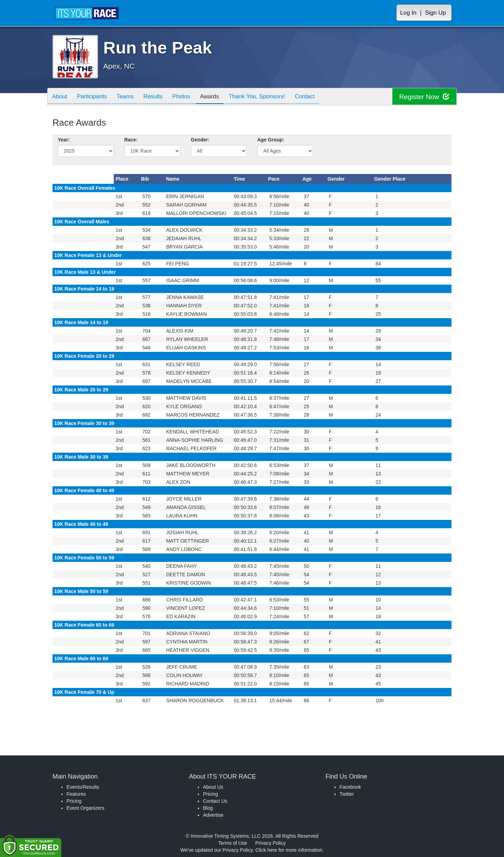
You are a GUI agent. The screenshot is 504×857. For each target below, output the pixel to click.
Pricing (74, 801)
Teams (130, 97)
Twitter (347, 794)
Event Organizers (85, 808)
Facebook (350, 787)
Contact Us (215, 801)
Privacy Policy (270, 843)
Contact (320, 97)
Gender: (200, 140)
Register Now (423, 97)
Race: (131, 140)
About (61, 97)
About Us (213, 787)
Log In (408, 13)
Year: (64, 140)
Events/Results (83, 787)
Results (160, 97)
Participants (95, 97)
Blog (208, 808)
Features (76, 794)
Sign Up (435, 13)
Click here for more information (289, 850)
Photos (190, 97)
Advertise (213, 815)
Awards (220, 97)
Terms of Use (233, 843)
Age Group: (271, 140)
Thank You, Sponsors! (269, 97)
